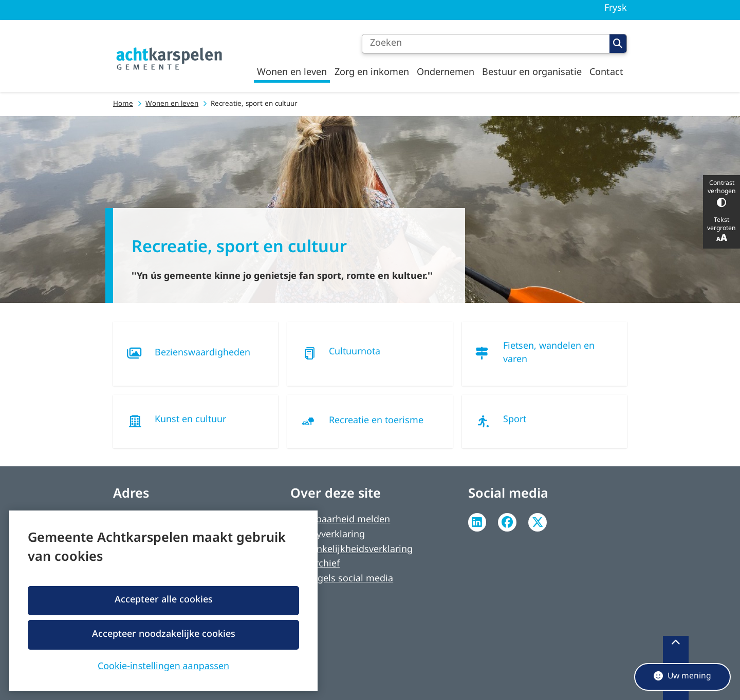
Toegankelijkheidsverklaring (351, 550)
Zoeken (618, 44)
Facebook (507, 522)
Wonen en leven (172, 104)
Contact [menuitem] (606, 72)
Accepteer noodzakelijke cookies (163, 634)
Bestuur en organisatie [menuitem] (532, 72)
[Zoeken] (486, 44)
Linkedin (477, 522)
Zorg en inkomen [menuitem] (372, 72)
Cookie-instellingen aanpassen (163, 665)
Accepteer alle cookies (163, 600)
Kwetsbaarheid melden (340, 520)
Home (123, 104)
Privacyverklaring (328, 535)
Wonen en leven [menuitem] (292, 72)
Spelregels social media (342, 579)
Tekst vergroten (721, 230)
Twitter (538, 522)
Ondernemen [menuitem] (446, 72)
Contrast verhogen (721, 193)
